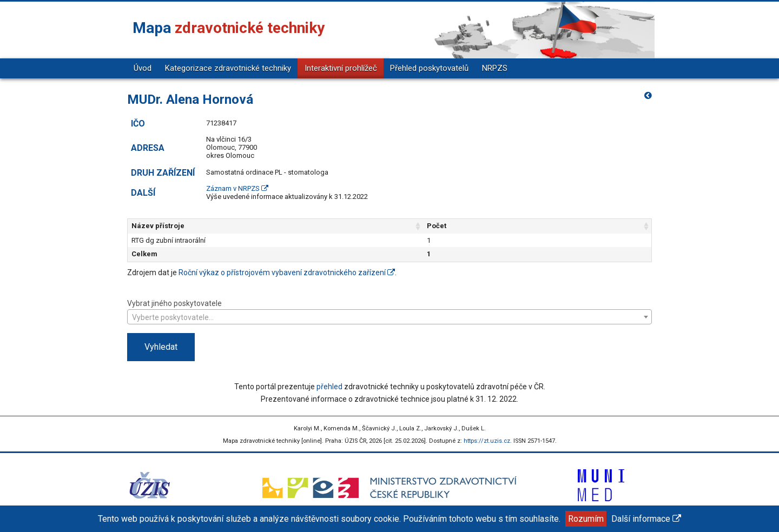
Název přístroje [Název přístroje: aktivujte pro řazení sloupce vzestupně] (158, 226)
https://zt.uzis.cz (487, 441)
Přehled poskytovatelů (429, 68)
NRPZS (495, 68)
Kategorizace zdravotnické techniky (228, 68)
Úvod (143, 68)
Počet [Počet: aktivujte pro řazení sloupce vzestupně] (503, 226)
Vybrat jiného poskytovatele (389, 311)
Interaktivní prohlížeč (341, 68)
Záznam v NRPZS (237, 188)
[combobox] (389, 317)
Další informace (646, 519)
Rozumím (586, 519)
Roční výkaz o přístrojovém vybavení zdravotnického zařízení (287, 272)
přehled (329, 387)
